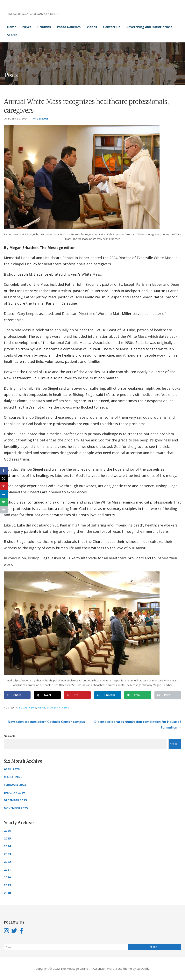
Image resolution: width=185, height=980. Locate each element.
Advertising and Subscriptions (149, 27)
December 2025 (15, 800)
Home (12, 27)
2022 (7, 862)
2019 (7, 885)
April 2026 (12, 769)
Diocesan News (58, 708)
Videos (92, 27)
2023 (7, 854)
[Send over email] (138, 695)
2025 (7, 838)
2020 (7, 877)
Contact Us (112, 27)
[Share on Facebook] (17, 695)
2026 (7, 831)
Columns (44, 27)
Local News (28, 708)
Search (12, 35)
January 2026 (14, 792)
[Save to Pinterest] (78, 695)
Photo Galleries (69, 27)
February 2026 (15, 785)
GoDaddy (143, 969)
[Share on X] (47, 695)
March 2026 (13, 777)
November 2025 (16, 808)
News (27, 27)
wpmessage (41, 119)
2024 (7, 846)
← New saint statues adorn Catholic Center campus (44, 722)
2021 (7, 869)
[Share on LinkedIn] (108, 695)
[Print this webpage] (168, 695)
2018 (7, 893)
